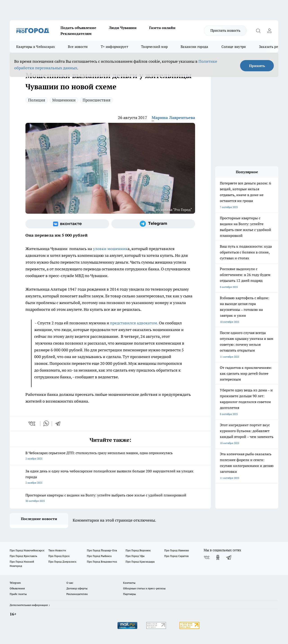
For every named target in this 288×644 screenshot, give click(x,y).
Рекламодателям (76, 34)
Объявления (17, 588)
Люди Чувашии (123, 28)
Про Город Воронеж (138, 550)
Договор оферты (77, 588)
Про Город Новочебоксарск (27, 550)
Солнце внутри (234, 47)
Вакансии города (195, 47)
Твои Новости (57, 550)
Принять (257, 66)
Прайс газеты (18, 594)
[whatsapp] (46, 424)
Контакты (129, 583)
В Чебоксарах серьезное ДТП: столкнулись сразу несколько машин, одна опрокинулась (110, 456)
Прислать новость (225, 30)
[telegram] (59, 424)
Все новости (78, 47)
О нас (70, 583)
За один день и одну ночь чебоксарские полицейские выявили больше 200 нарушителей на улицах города (110, 477)
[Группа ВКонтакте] (67, 224)
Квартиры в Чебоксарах (36, 47)
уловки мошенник (110, 249)
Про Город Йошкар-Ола (102, 550)
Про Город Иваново (177, 550)
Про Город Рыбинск (99, 556)
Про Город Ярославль (23, 556)
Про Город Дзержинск (62, 562)
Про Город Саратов (176, 556)
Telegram (15, 583)
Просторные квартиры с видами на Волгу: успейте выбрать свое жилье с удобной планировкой (110, 498)
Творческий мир (154, 47)
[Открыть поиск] (258, 31)
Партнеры (129, 594)
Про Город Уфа (135, 556)
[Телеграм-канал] (153, 224)
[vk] (32, 424)
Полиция (37, 100)
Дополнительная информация (29, 605)
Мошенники (64, 100)
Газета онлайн (162, 28)
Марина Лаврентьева (173, 118)
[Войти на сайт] (269, 31)
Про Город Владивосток (102, 562)
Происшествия (97, 100)
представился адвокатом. (134, 323)
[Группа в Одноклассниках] (218, 557)
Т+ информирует (114, 47)
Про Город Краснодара (140, 562)
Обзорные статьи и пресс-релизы (144, 588)
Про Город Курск (59, 556)
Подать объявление (78, 28)
